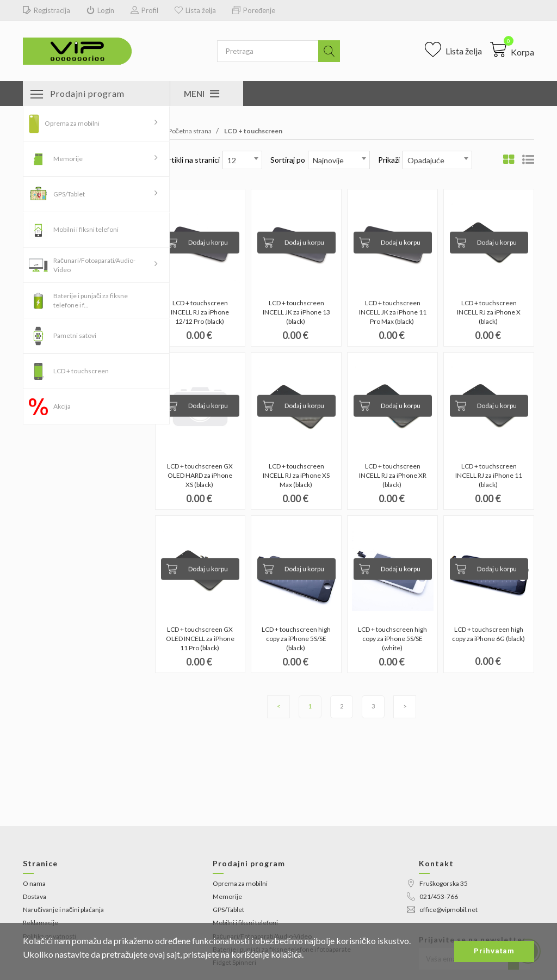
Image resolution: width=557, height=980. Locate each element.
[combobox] (243, 160)
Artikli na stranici (191, 160)
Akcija (62, 406)
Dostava (35, 896)
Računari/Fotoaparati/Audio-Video (94, 265)
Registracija (47, 11)
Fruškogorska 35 (437, 883)
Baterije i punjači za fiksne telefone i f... (91, 300)
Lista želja (195, 11)
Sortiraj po (288, 160)
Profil (144, 11)
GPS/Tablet (69, 194)
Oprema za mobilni (72, 123)
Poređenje (254, 11)
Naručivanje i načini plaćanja (63, 910)
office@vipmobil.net (442, 910)
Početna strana (183, 131)
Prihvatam (494, 951)
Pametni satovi (75, 335)
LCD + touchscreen (81, 371)
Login (100, 11)
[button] (512, 50)
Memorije (68, 159)
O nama (34, 883)
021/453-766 (432, 896)
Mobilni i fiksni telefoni (86, 229)
